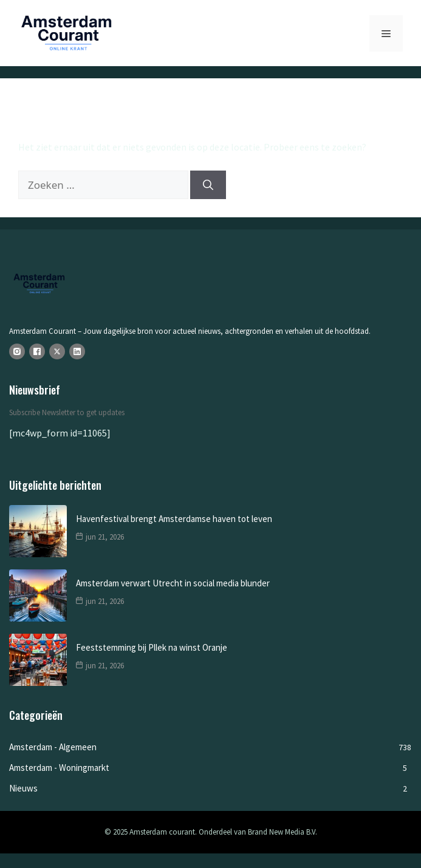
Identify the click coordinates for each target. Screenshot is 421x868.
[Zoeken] (208, 185)
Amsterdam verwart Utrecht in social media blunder (173, 583)
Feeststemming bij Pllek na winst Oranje (152, 647)
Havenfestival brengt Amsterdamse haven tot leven (174, 519)
